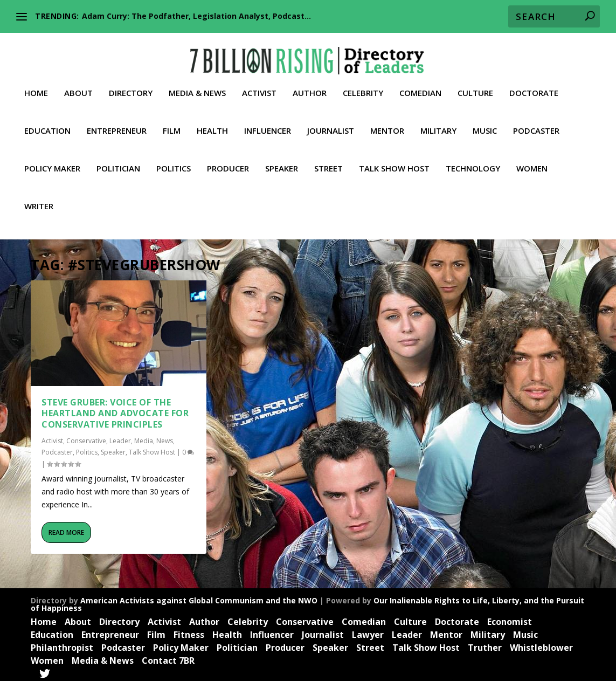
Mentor (387, 125)
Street (328, 162)
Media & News (197, 87)
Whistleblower (541, 644)
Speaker (282, 162)
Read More (66, 529)
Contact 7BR (168, 657)
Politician (118, 162)
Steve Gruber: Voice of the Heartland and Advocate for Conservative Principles (115, 410)
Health (212, 125)
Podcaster (536, 125)
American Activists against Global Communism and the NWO (199, 597)
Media (144, 437)
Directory (131, 87)
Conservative (86, 437)
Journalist (331, 125)
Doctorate (534, 87)
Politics (174, 162)
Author (310, 87)
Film (172, 125)
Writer (39, 200)
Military (438, 125)
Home (36, 87)
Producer (228, 162)
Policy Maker (52, 162)
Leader (120, 437)
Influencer (268, 125)
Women (532, 162)
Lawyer (368, 631)
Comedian (420, 87)
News (165, 437)
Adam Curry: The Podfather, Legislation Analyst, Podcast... (196, 16)
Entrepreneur (117, 125)
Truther (485, 644)
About (78, 87)
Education (47, 125)
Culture (475, 87)
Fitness (189, 631)
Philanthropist (62, 644)
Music (485, 125)
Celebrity (363, 87)
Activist (259, 87)
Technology (473, 162)
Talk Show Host (394, 162)
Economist (510, 618)
